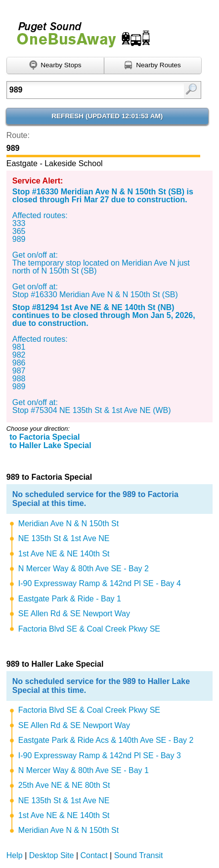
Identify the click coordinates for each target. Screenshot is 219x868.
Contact (94, 855)
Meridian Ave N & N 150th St (68, 524)
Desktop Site (52, 855)
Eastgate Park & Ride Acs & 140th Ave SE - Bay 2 (106, 740)
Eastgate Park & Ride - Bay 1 (70, 599)
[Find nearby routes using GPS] (153, 66)
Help (15, 855)
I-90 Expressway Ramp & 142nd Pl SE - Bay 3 (100, 755)
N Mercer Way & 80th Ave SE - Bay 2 (84, 569)
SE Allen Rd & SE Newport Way (74, 614)
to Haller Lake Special (50, 445)
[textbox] (91, 90)
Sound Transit (139, 855)
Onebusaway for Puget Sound (79, 30)
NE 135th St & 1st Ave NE (64, 538)
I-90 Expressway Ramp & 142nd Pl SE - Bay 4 (100, 583)
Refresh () (107, 116)
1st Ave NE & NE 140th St (64, 554)
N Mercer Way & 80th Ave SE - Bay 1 (84, 770)
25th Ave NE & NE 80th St (64, 785)
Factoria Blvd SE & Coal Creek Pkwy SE (89, 629)
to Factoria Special (44, 437)
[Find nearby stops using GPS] (55, 66)
